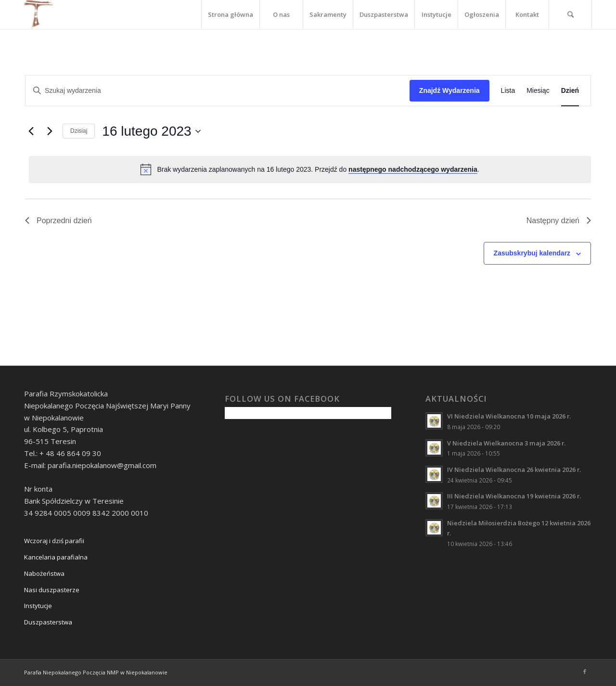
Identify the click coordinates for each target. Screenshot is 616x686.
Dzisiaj (79, 131)
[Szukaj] (570, 14)
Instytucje (38, 606)
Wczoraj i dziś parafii (54, 541)
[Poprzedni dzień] (31, 131)
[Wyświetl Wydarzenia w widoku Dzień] (570, 91)
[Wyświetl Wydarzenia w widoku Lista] (508, 91)
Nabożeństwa (44, 573)
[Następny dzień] (50, 131)
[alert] (310, 169)
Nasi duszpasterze (52, 590)
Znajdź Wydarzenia (449, 90)
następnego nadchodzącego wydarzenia (413, 169)
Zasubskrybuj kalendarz (532, 253)
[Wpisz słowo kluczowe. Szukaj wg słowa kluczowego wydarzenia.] (218, 91)
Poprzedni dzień (58, 221)
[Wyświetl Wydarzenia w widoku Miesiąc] (538, 91)
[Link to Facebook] (585, 672)
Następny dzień (559, 221)
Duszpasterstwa (48, 622)
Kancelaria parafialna (56, 557)
